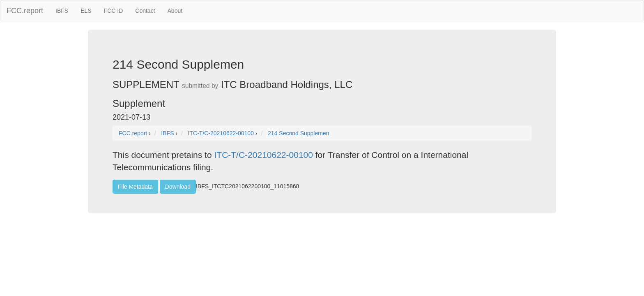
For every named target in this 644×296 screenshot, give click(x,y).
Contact (145, 11)
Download (178, 187)
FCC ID (114, 11)
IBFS (62, 11)
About (175, 11)
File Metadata (135, 187)
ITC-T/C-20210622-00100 (263, 155)
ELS (86, 11)
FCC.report (25, 11)
